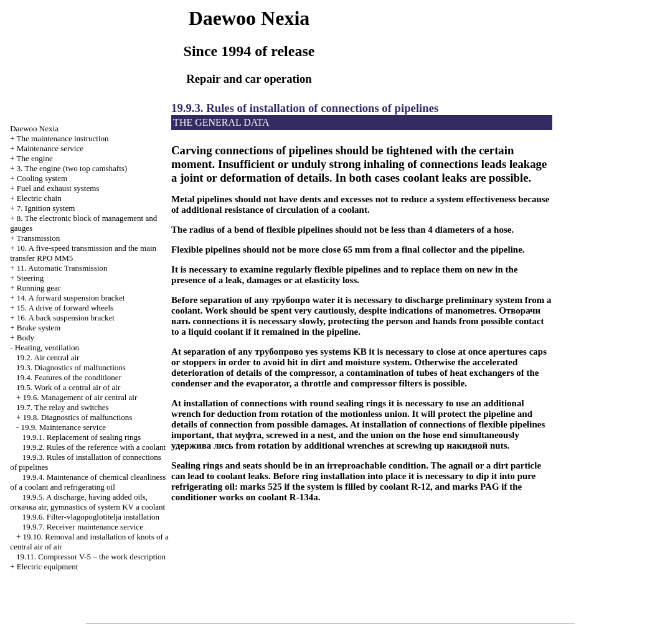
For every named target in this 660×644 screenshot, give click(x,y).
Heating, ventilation (47, 348)
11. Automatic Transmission (62, 268)
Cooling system (42, 178)
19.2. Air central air (48, 357)
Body (26, 338)
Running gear (39, 288)
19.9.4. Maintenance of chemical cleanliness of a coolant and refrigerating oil (88, 482)
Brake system (39, 328)
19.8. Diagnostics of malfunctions (78, 417)
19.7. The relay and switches (63, 407)
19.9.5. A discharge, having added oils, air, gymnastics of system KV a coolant (87, 502)
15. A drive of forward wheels (65, 308)
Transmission (39, 238)
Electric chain (39, 198)
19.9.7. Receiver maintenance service (83, 527)
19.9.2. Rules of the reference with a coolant (94, 447)
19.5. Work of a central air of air (68, 387)
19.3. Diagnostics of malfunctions (71, 367)
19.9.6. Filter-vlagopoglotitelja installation (91, 517)
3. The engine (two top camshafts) (72, 168)
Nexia (34, 128)
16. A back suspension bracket (66, 318)
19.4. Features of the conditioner (69, 377)
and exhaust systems (58, 188)
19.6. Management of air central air (80, 397)
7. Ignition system (46, 208)
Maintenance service (50, 148)
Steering (30, 278)
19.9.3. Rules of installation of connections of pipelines (305, 108)
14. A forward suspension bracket (71, 298)
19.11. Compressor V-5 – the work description (91, 557)
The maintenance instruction (63, 138)
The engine (35, 158)
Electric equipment (48, 567)
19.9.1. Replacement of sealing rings (82, 437)
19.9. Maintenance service (64, 427)
